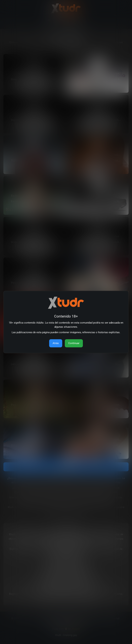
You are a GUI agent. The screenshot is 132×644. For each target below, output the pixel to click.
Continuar (74, 343)
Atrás (56, 343)
